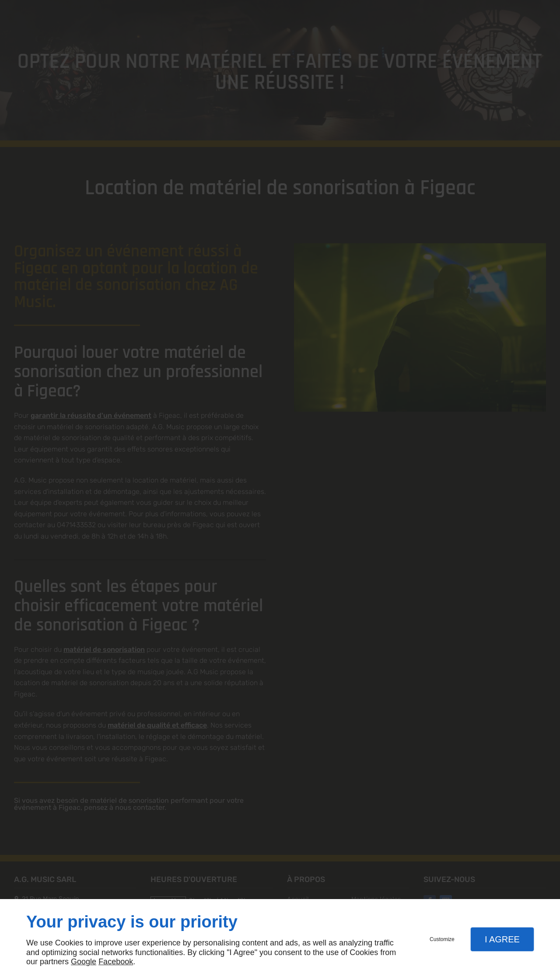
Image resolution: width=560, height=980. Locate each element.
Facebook (116, 962)
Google (84, 962)
